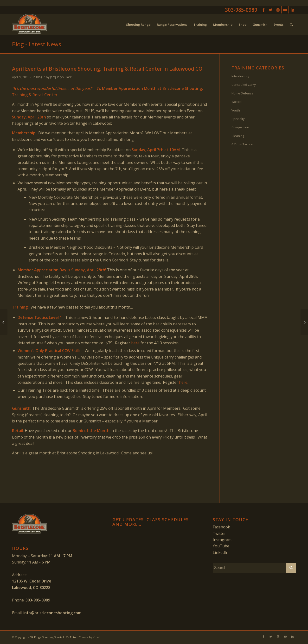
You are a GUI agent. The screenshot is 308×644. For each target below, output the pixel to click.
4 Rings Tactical (242, 144)
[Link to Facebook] (263, 10)
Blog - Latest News (37, 44)
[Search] (291, 25)
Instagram (222, 540)
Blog (39, 77)
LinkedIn (221, 552)
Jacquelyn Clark (61, 77)
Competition (240, 127)
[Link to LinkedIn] (292, 10)
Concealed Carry (244, 85)
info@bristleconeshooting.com (52, 613)
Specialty (238, 119)
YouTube (221, 546)
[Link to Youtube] (285, 10)
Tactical (237, 102)
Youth (236, 110)
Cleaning (238, 136)
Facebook (221, 527)
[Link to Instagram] (278, 10)
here (135, 343)
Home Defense (243, 93)
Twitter (219, 533)
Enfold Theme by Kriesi (85, 637)
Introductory (240, 76)
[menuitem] (138, 25)
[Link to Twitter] (271, 10)
